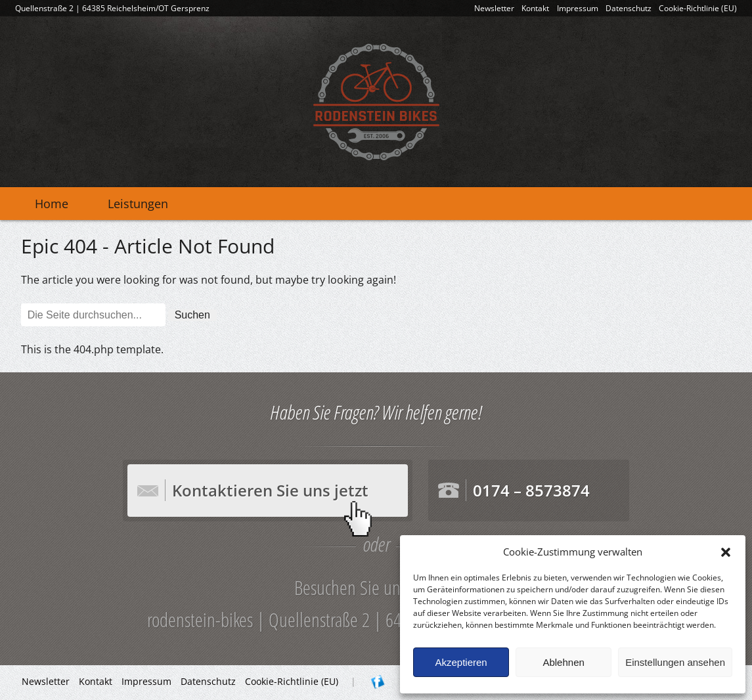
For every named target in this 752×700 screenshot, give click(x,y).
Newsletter (494, 8)
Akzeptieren (461, 662)
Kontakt (535, 8)
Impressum (578, 8)
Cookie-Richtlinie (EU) (698, 8)
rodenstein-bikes (376, 102)
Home (52, 204)
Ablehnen (563, 662)
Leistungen (138, 204)
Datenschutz (629, 8)
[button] (726, 552)
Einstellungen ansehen (675, 662)
